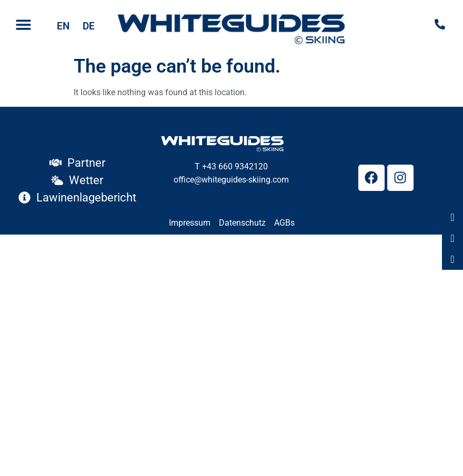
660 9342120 (242, 166)
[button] (23, 25)
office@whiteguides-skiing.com (231, 180)
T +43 (205, 166)
